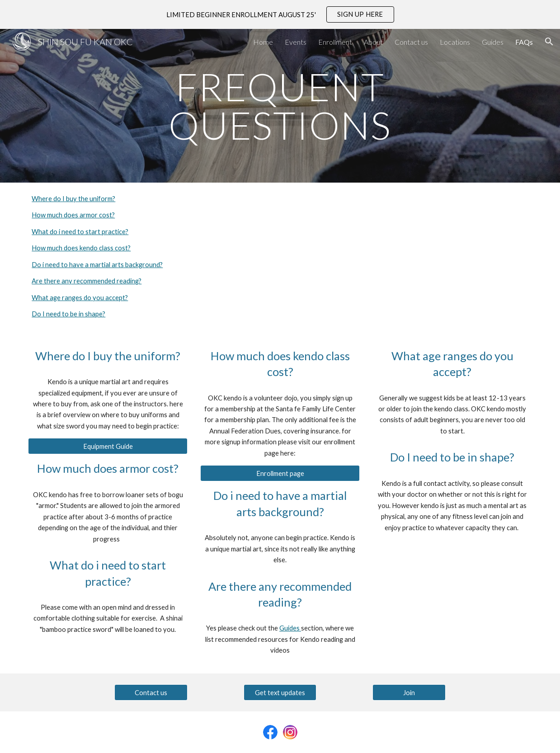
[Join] (409, 692)
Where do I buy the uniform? (73, 199)
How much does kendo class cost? (81, 248)
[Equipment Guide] (108, 446)
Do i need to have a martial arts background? (97, 265)
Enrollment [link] (335, 42)
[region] (280, 14)
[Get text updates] (280, 692)
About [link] (373, 42)
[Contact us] (151, 692)
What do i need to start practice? (80, 232)
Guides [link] (493, 42)
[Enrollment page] (280, 473)
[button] (549, 42)
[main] (280, 106)
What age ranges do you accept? (80, 298)
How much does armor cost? (73, 215)
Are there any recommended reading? (87, 281)
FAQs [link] (524, 42)
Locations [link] (455, 42)
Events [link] (296, 42)
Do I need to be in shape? (68, 314)
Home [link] (263, 42)
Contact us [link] (411, 42)
